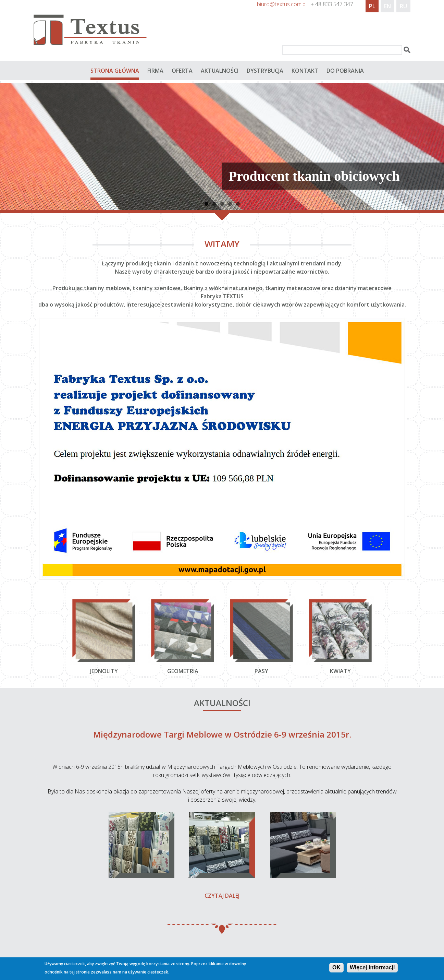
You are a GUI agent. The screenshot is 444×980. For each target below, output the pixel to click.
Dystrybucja (265, 71)
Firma (155, 71)
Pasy (261, 671)
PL (372, 6)
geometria (183, 671)
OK (336, 968)
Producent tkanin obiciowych (314, 176)
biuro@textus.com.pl (282, 4)
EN (387, 6)
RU (403, 6)
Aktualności (220, 71)
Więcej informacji (372, 968)
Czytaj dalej (222, 896)
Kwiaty (340, 671)
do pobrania (345, 71)
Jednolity (104, 671)
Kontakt (305, 71)
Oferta (182, 71)
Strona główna (115, 71)
